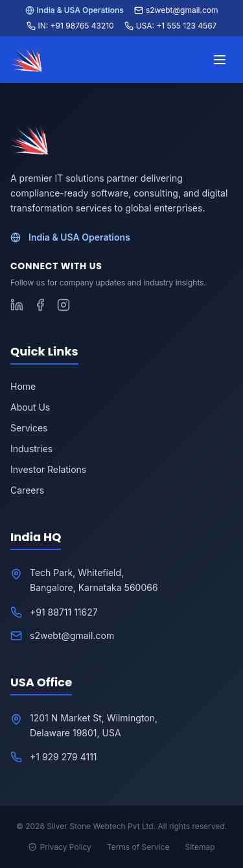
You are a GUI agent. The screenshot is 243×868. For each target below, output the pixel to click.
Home (23, 386)
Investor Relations (48, 469)
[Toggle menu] (220, 60)
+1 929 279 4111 (64, 757)
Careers (27, 490)
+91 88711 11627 (64, 612)
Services (29, 428)
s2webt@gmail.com (176, 10)
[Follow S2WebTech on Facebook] (40, 305)
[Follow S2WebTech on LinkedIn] (17, 305)
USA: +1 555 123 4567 (171, 26)
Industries (31, 449)
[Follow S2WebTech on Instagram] (64, 305)
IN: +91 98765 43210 (70, 26)
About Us (30, 407)
